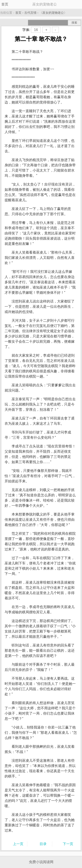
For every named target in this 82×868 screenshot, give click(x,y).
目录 (43, 844)
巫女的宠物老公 (53, 13)
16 (36, 30)
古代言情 (30, 13)
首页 (5, 4)
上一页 (18, 844)
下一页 (68, 844)
